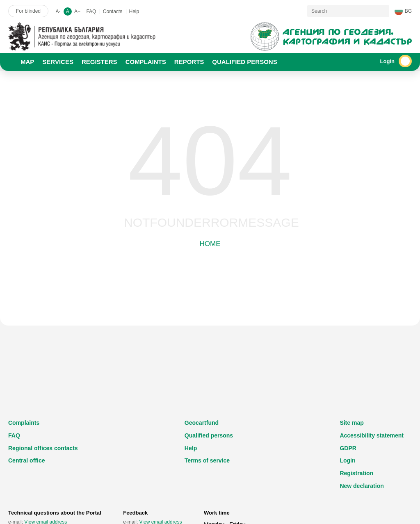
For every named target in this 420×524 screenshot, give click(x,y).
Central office (26, 460)
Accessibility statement (372, 435)
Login (347, 460)
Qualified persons (209, 435)
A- (58, 11)
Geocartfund (202, 423)
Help (134, 11)
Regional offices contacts (43, 448)
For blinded (28, 11)
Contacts (113, 11)
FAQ (91, 11)
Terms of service (207, 460)
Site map (352, 423)
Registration (356, 473)
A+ (77, 11)
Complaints (24, 423)
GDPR (348, 448)
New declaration (362, 486)
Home (210, 244)
